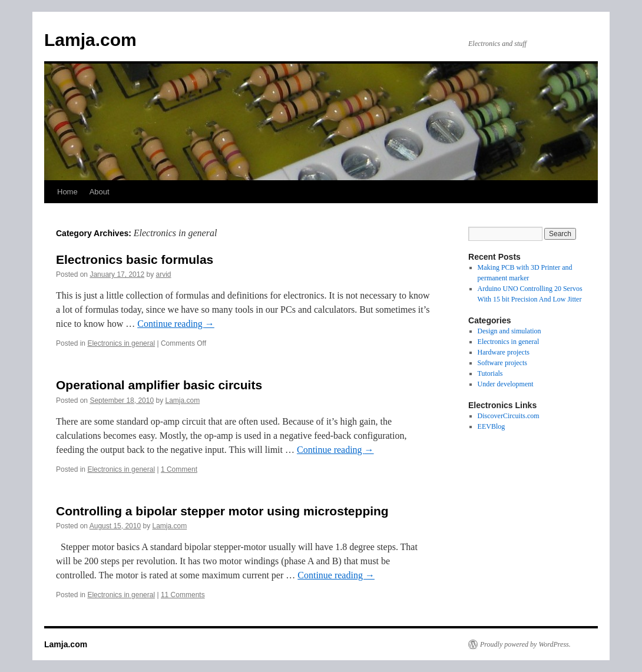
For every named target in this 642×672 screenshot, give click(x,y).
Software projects (502, 363)
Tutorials (490, 373)
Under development (506, 384)
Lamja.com (90, 40)
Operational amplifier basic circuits (159, 385)
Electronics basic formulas (135, 259)
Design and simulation (509, 331)
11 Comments (183, 595)
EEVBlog (492, 426)
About (100, 192)
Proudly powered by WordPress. (525, 644)
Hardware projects (504, 352)
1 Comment (179, 469)
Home (67, 192)
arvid (164, 274)
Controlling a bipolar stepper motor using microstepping (222, 511)
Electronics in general (121, 343)
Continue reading (176, 324)
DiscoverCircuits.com (509, 416)
